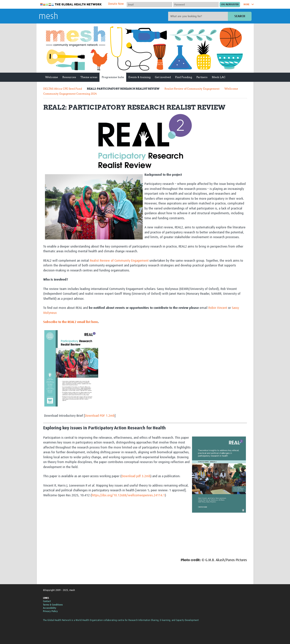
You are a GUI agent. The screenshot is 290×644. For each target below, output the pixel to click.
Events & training (139, 77)
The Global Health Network (71, 4)
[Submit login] (230, 5)
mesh (48, 17)
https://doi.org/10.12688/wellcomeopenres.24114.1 (128, 495)
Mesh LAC (219, 77)
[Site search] (199, 16)
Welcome (52, 77)
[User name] (149, 5)
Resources (69, 77)
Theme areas (89, 77)
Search (240, 16)
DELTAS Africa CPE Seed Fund (63, 89)
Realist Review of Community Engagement (192, 89)
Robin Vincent (218, 308)
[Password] (196, 5)
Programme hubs (113, 77)
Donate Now (116, 4)
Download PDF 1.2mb (100, 416)
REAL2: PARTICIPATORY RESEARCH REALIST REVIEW (123, 89)
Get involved (163, 77)
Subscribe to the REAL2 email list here (70, 322)
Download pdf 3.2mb (136, 476)
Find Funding (184, 77)
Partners (202, 77)
